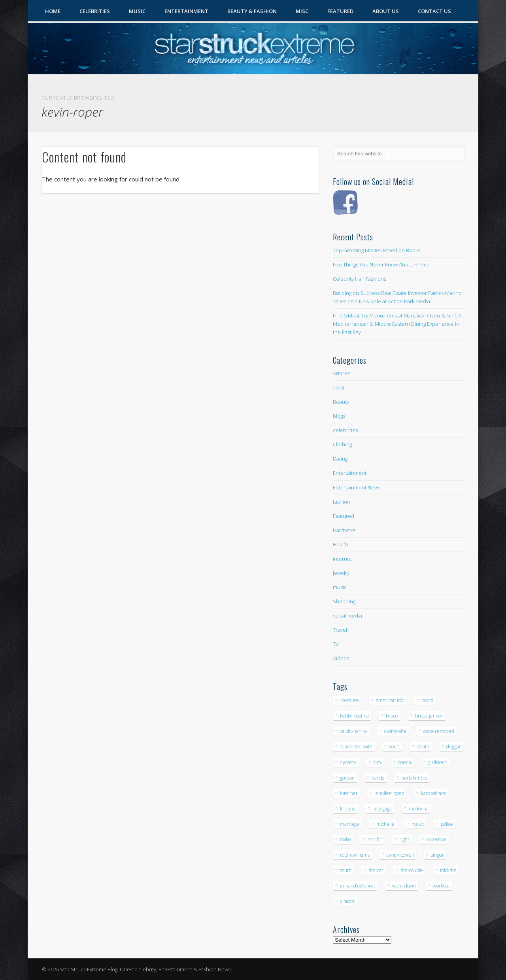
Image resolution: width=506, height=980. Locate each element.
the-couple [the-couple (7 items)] (412, 870)
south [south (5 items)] (346, 870)
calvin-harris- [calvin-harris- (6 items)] (354, 731)
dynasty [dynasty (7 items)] (348, 762)
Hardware (344, 530)
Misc (302, 11)
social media (347, 616)
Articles (342, 373)
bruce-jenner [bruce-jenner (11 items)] (429, 716)
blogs (339, 416)
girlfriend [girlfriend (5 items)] (438, 762)
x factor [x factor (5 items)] (347, 901)
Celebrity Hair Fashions (360, 279)
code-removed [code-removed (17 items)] (439, 731)
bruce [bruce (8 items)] (392, 716)
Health (341, 544)
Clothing (342, 444)
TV (336, 644)
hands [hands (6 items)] (378, 778)
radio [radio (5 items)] (345, 839)
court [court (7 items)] (395, 747)
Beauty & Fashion (252, 11)
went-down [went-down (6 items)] (404, 886)
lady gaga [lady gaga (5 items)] (382, 809)
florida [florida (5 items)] (405, 762)
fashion (342, 502)
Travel (340, 630)
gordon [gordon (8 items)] (347, 778)
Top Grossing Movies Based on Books (377, 250)
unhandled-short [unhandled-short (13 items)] (358, 886)
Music (137, 11)
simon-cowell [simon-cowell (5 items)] (400, 855)
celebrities (345, 430)
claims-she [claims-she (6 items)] (395, 731)
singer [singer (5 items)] (437, 855)
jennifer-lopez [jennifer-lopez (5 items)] (389, 793)
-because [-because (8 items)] (349, 700)
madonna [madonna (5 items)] (419, 809)
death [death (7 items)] (423, 747)
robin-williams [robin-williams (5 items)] (355, 855)
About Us (386, 11)
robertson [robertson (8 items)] (436, 839)
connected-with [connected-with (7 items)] (356, 747)
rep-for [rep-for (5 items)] (375, 839)
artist (339, 387)
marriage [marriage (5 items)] (350, 824)
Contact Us (434, 11)
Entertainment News (357, 487)
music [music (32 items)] (418, 824)
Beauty (341, 402)
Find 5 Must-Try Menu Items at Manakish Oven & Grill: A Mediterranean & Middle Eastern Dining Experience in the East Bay (397, 324)
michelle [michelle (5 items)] (385, 824)
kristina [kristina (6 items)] (348, 809)
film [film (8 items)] (377, 762)
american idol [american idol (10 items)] (390, 700)
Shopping (344, 601)
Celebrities (95, 11)
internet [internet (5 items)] (349, 793)
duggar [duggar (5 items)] (454, 747)
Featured (340, 11)
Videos (341, 658)
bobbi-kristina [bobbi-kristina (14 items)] (354, 716)
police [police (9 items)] (447, 824)
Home (53, 11)
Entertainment (186, 11)
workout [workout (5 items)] (441, 886)
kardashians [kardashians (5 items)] (433, 793)
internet (342, 559)
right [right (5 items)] (404, 839)
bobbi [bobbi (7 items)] (427, 700)
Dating (340, 459)
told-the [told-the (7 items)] (448, 870)
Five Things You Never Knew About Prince (381, 264)
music (340, 587)
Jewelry (341, 573)
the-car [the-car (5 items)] (376, 870)
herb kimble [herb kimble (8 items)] (414, 778)
